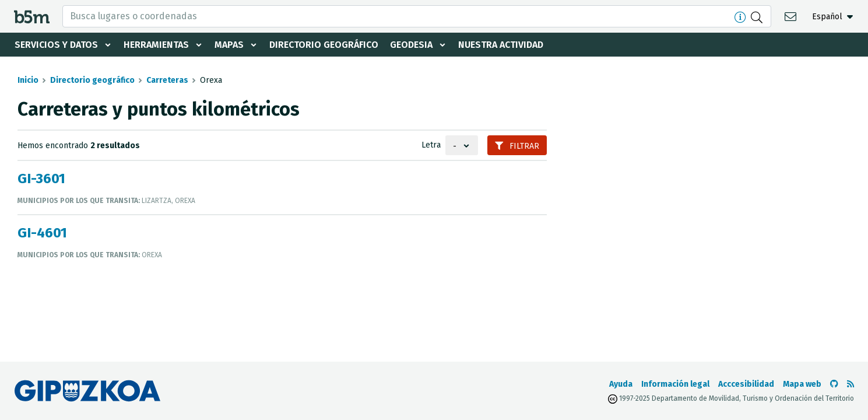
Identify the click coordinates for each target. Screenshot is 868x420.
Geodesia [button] (411, 45)
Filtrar (517, 146)
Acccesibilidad (746, 384)
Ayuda (621, 384)
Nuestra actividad (501, 45)
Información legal (675, 384)
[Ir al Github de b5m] (834, 384)
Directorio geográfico (324, 45)
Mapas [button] (229, 45)
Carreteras (167, 80)
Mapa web (802, 384)
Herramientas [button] (156, 45)
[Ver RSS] (851, 384)
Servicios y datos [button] (56, 45)
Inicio (28, 80)
